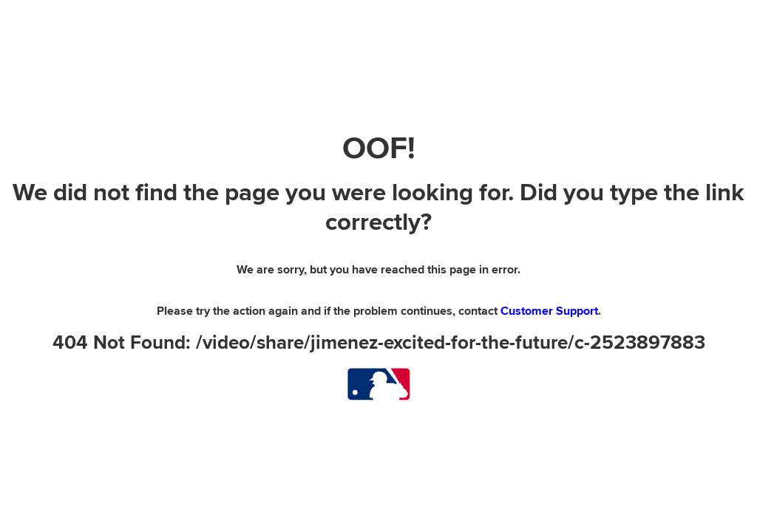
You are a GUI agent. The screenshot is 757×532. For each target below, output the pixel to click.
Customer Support (549, 311)
